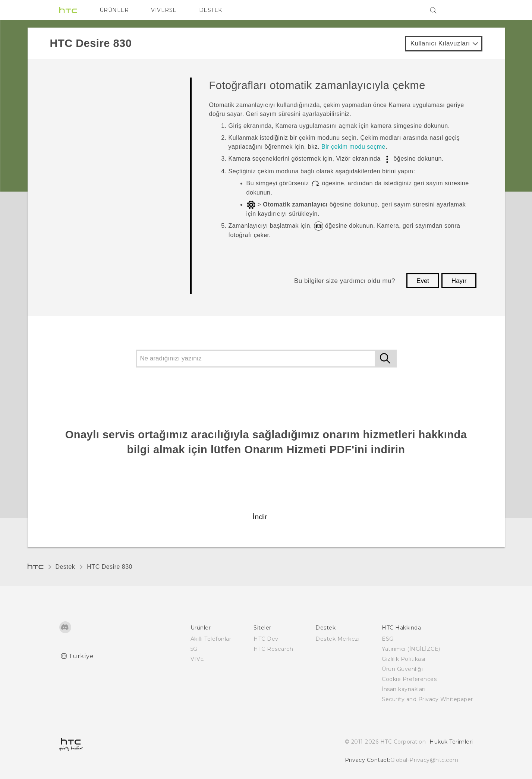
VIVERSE (164, 10)
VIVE (197, 659)
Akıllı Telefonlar (211, 639)
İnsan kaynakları (404, 689)
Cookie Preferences (409, 679)
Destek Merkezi (337, 639)
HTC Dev (266, 639)
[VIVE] (463, 10)
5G (194, 649)
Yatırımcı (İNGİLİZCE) (411, 649)
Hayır (459, 281)
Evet (423, 281)
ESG (388, 639)
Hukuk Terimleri (451, 742)
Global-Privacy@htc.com (424, 760)
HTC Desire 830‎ (110, 567)
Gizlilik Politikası (404, 659)
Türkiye (81, 656)
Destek (65, 567)
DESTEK (211, 10)
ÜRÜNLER (114, 10)
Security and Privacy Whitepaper (427, 699)
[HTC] (68, 10)
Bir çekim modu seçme (353, 147)
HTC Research (273, 649)
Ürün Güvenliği (402, 669)
